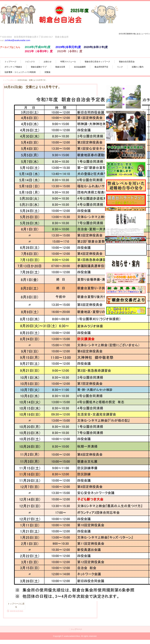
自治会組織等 (80, 67)
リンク (120, 67)
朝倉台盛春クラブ (39, 67)
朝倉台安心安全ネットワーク (97, 62)
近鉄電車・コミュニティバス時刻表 (20, 72)
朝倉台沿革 (60, 67)
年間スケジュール (68, 62)
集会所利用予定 (101, 67)
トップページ (10, 62)
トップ (5, 80)
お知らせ (48, 62)
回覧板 (47, 72)
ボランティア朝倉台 (13, 67)
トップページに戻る (16, 605)
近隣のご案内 (138, 67)
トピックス (30, 62)
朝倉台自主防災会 (127, 62)
